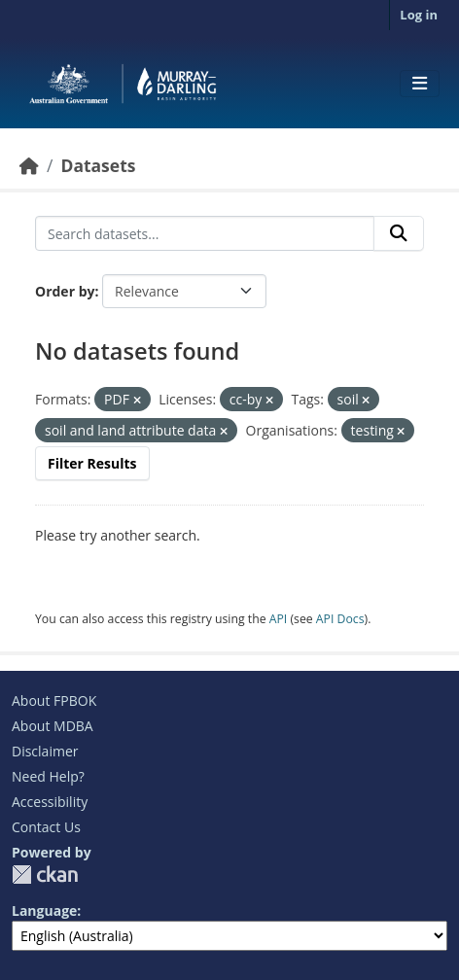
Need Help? (48, 776)
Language (44, 910)
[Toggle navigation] (420, 84)
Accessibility (50, 802)
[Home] (29, 165)
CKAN (45, 875)
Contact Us (46, 827)
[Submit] (399, 233)
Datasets (98, 165)
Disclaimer (45, 751)
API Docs (340, 619)
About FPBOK (54, 700)
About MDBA (53, 726)
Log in (419, 15)
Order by (65, 291)
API (279, 619)
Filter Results (92, 463)
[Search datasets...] (205, 233)
